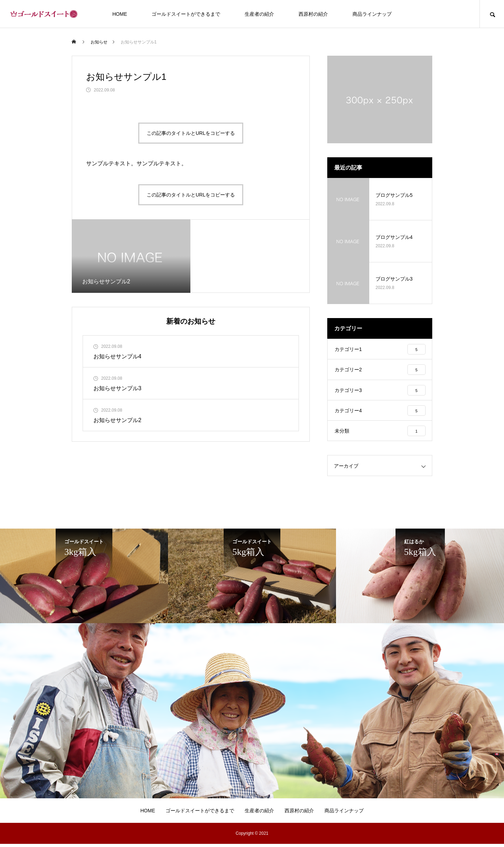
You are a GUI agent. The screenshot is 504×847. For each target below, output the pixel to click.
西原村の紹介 (313, 14)
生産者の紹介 (259, 14)
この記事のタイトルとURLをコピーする (191, 133)
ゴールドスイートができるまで (186, 14)
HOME (120, 14)
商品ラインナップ (372, 14)
